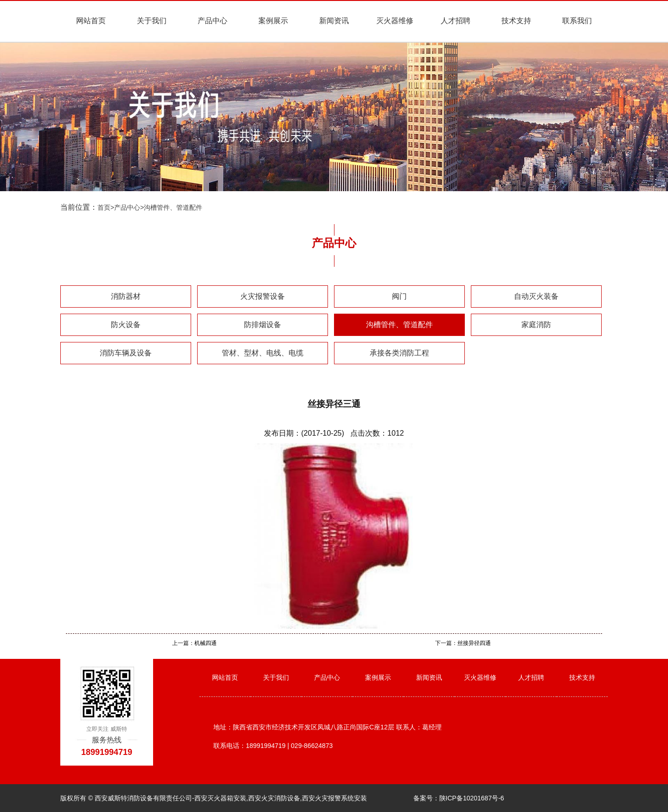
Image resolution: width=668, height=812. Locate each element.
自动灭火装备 (536, 296)
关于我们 (152, 21)
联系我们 (577, 21)
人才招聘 (456, 21)
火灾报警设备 (263, 296)
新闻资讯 (334, 21)
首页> (106, 207)
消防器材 (126, 296)
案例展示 (273, 21)
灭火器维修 (395, 21)
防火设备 (126, 325)
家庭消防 (536, 325)
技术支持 (516, 21)
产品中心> (129, 207)
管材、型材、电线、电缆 (263, 353)
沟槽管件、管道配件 (173, 207)
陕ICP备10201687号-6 (472, 798)
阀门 (399, 296)
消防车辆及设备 (126, 353)
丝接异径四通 (474, 643)
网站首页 (91, 21)
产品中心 (212, 21)
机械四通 (206, 643)
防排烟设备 (263, 325)
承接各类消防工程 (399, 353)
